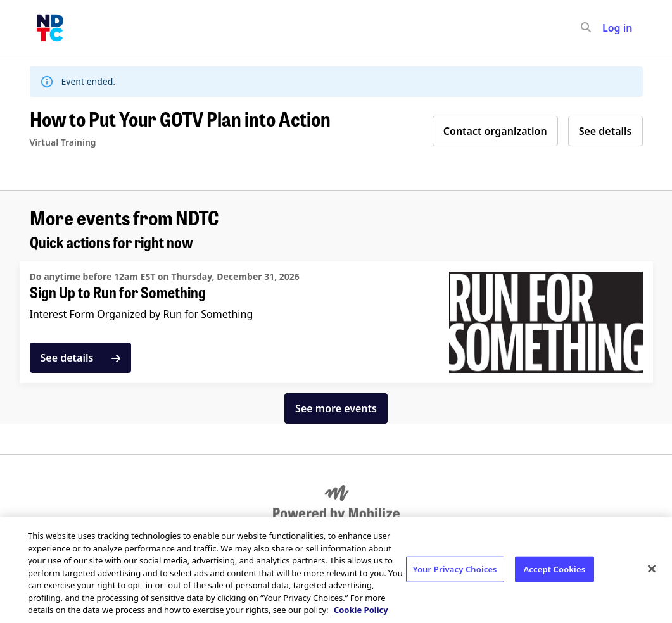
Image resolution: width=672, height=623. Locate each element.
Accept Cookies (555, 569)
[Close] (652, 569)
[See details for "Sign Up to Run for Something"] (336, 322)
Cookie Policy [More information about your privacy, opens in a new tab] (361, 610)
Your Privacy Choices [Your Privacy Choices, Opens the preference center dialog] (455, 569)
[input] (609, 28)
